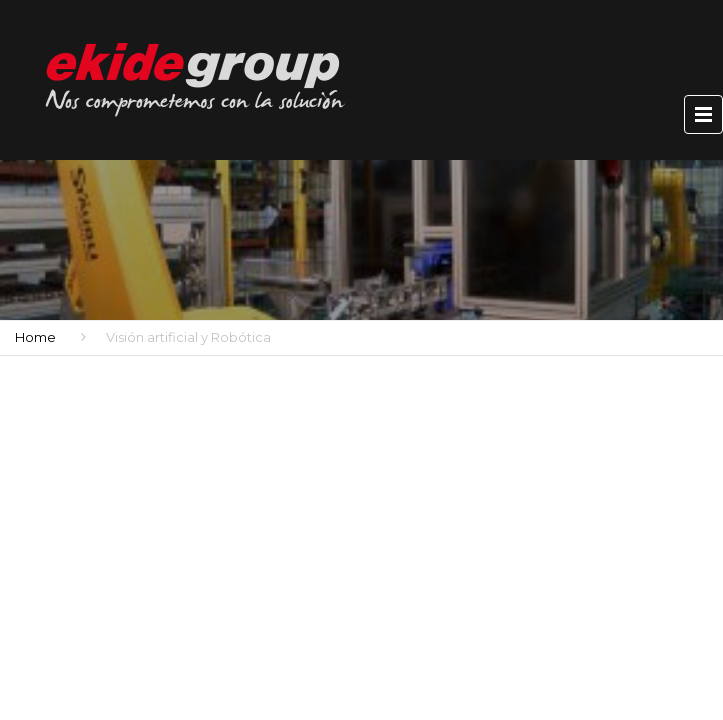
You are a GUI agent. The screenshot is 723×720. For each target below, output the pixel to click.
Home (35, 337)
